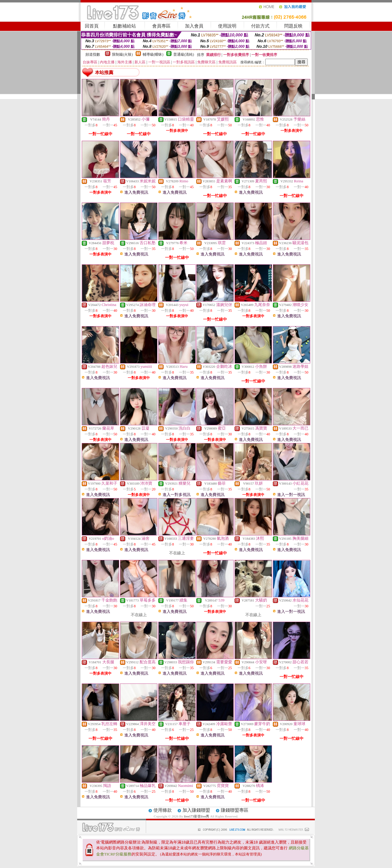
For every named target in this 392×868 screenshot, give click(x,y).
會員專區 (161, 26)
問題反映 (293, 26)
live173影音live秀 (197, 816)
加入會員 (194, 26)
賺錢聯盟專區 (235, 810)
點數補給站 (124, 26)
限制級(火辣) (123, 54)
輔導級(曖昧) (153, 54)
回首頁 (92, 26)
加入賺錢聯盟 (196, 810)
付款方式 (260, 26)
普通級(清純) (184, 54)
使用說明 (227, 26)
